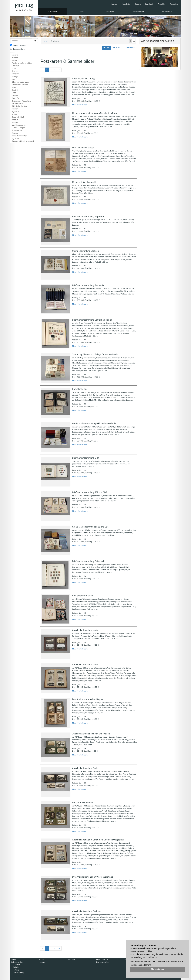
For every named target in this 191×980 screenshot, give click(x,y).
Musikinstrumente (19, 125)
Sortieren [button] (129, 48)
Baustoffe (15, 98)
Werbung (15, 133)
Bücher (14, 60)
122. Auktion (15, 965)
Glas (13, 79)
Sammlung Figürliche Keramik (23, 141)
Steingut (15, 77)
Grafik (14, 87)
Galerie (117, 48)
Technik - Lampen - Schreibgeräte (19, 129)
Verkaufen (110, 11)
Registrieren (174, 4)
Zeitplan (16, 967)
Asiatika (15, 120)
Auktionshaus (167, 11)
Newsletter (126, 4)
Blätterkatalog (19, 972)
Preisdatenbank (138, 11)
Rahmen (15, 109)
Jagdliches (16, 138)
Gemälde (15, 90)
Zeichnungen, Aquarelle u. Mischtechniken (21, 102)
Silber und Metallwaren (20, 82)
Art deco (15, 114)
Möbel (14, 93)
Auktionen (53, 11)
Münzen (15, 95)
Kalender (114, 4)
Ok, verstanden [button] (158, 969)
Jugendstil (15, 111)
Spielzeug (15, 66)
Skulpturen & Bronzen (20, 85)
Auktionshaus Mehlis (24, 8)
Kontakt (138, 4)
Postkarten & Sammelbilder (22, 63)
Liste (107, 48)
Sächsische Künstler (19, 106)
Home (45, 41)
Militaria (15, 55)
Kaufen (81, 11)
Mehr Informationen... (80, 105)
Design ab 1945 (18, 117)
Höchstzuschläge (17, 962)
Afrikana (15, 122)
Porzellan (15, 74)
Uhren (14, 68)
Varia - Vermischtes (19, 136)
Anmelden (162, 4)
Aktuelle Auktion (18, 46)
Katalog (16, 970)
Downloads (149, 4)
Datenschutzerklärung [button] (141, 965)
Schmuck (15, 71)
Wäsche (15, 58)
